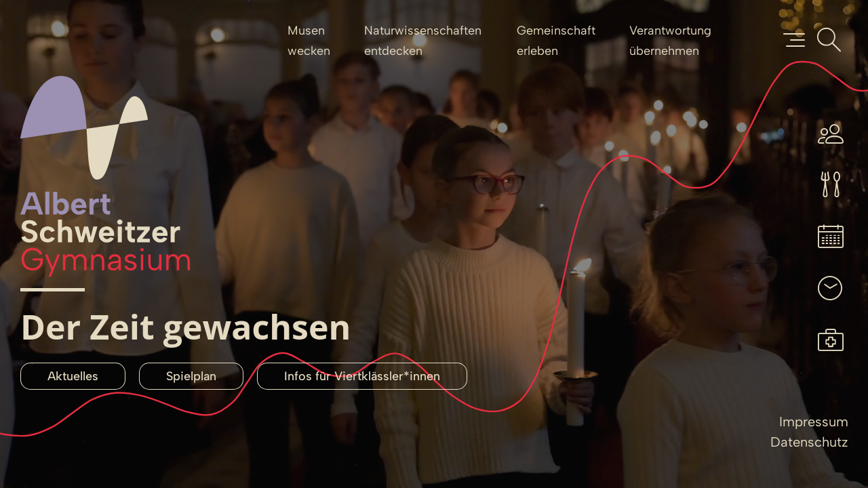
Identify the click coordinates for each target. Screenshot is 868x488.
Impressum (814, 422)
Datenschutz (809, 442)
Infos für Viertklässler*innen (362, 376)
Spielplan (191, 376)
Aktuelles (73, 376)
